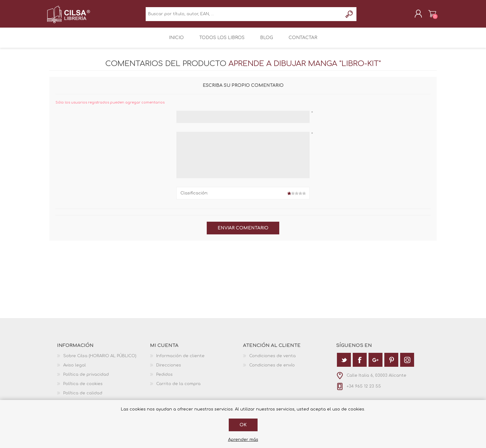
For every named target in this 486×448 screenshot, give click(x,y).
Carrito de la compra (430, 15)
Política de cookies (83, 387)
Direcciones (169, 369)
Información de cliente (180, 359)
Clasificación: (194, 197)
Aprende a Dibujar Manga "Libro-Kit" (305, 67)
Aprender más (243, 440)
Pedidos (164, 378)
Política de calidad (83, 397)
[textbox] (244, 16)
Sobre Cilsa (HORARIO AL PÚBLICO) (100, 359)
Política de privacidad (86, 378)
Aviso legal (75, 369)
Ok (243, 425)
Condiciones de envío (272, 369)
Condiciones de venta (272, 359)
